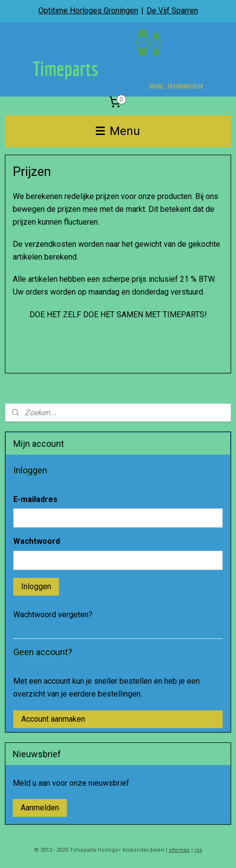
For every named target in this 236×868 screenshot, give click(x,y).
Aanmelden (40, 808)
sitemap (179, 850)
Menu (118, 131)
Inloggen (36, 586)
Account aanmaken (53, 719)
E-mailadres (35, 499)
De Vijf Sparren (172, 11)
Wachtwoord (37, 541)
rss (198, 850)
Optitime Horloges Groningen (88, 11)
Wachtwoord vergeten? (53, 615)
